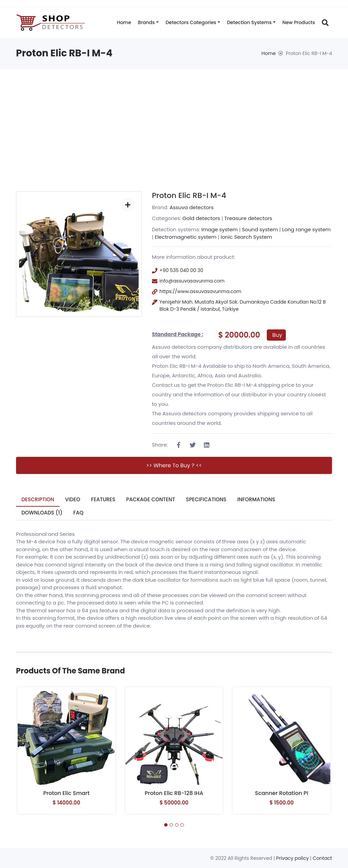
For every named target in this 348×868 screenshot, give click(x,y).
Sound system (260, 229)
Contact (322, 858)
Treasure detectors (248, 218)
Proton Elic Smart (66, 793)
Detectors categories (191, 22)
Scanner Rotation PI (282, 793)
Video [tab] (73, 499)
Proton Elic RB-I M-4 (189, 195)
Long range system (306, 229)
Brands (146, 22)
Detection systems (249, 22)
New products (299, 22)
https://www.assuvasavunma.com (200, 291)
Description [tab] (38, 499)
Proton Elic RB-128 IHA (174, 793)
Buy (277, 335)
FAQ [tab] (79, 513)
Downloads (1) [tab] (42, 513)
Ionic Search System (246, 237)
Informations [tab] (256, 499)
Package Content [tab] (151, 499)
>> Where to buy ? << (174, 465)
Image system (219, 229)
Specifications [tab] (206, 499)
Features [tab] (103, 499)
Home (124, 22)
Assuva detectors (192, 207)
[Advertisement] (174, 120)
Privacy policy (293, 858)
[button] (166, 825)
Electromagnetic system (186, 237)
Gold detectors (201, 218)
